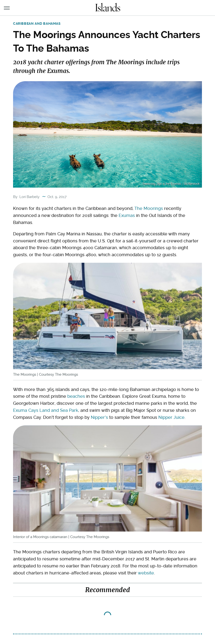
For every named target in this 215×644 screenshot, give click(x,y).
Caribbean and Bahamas (37, 24)
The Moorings (149, 208)
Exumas (127, 215)
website (146, 573)
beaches (76, 396)
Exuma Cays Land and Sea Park (46, 410)
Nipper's (99, 417)
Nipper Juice (171, 417)
